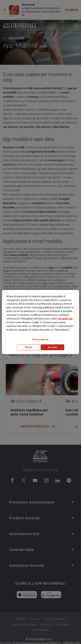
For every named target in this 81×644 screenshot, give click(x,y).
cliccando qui (65, 319)
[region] (40, 322)
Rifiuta (29, 347)
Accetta (53, 347)
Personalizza (40, 340)
